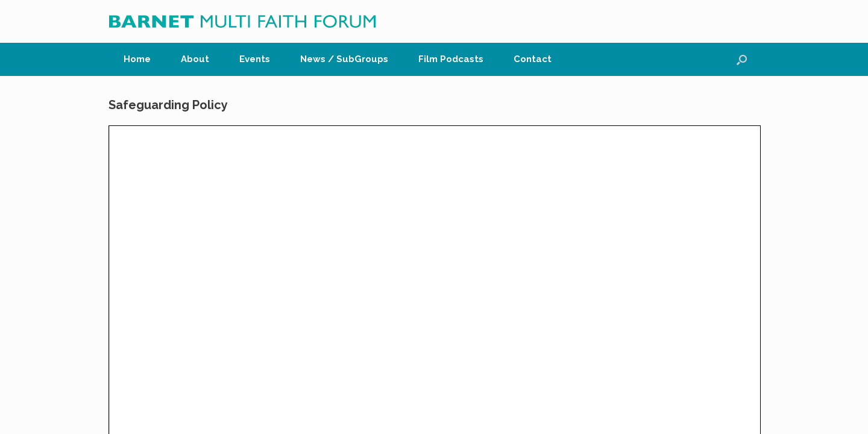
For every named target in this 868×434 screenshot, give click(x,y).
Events (255, 59)
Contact (533, 59)
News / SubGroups (344, 59)
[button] (742, 59)
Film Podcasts (451, 59)
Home (137, 59)
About (195, 59)
